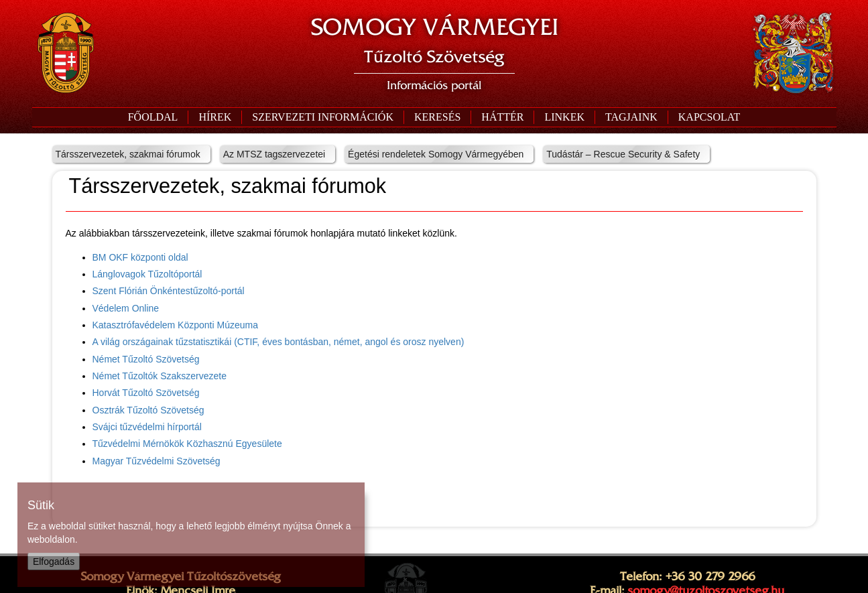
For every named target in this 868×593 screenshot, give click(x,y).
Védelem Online (126, 308)
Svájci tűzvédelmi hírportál (147, 427)
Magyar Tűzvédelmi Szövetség (157, 461)
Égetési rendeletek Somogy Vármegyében (436, 154)
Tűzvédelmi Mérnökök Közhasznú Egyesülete (187, 444)
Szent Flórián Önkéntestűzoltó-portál (169, 291)
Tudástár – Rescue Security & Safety (623, 154)
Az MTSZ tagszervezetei (274, 154)
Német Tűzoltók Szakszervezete (160, 376)
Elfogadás (54, 562)
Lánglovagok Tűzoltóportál (147, 274)
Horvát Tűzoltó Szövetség (146, 393)
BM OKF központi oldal (140, 257)
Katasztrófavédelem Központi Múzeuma (175, 325)
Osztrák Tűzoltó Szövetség (148, 410)
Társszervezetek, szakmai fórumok (128, 154)
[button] (322, 117)
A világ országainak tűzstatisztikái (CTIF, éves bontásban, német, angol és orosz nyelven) (278, 342)
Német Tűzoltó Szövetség (146, 359)
